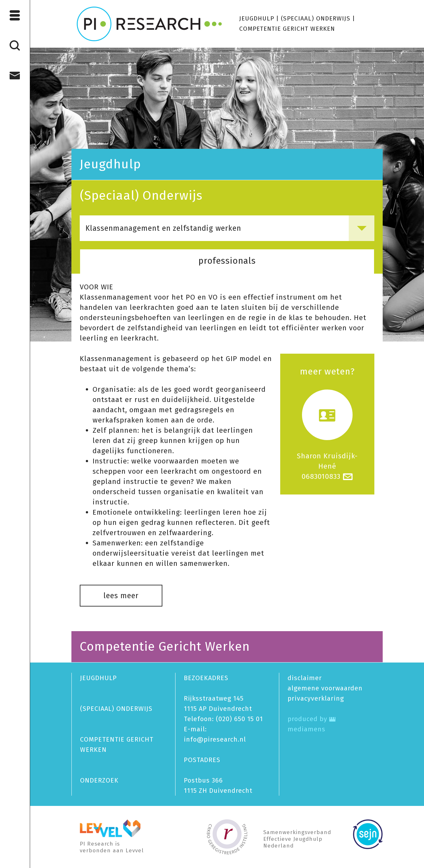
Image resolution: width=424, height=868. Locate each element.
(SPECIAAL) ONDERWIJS (316, 18)
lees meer (121, 596)
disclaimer (305, 678)
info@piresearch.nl (215, 739)
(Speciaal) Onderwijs (141, 196)
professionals (227, 261)
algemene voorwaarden (325, 688)
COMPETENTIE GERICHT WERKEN (287, 29)
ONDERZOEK (99, 780)
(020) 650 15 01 (239, 719)
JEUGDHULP (257, 18)
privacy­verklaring (316, 698)
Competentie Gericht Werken (165, 647)
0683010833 (321, 476)
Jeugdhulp (110, 164)
